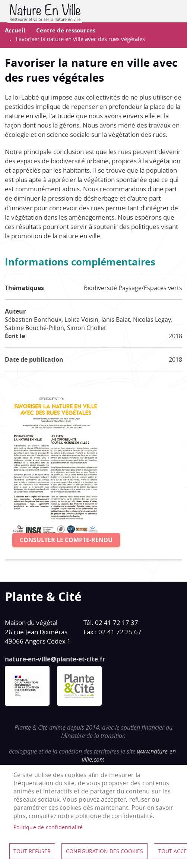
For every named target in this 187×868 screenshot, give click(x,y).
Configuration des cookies (104, 851)
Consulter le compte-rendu (66, 540)
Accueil (15, 30)
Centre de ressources (66, 30)
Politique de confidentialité (48, 827)
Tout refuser (32, 851)
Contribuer (158, 11)
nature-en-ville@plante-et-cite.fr (55, 659)
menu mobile (177, 11)
